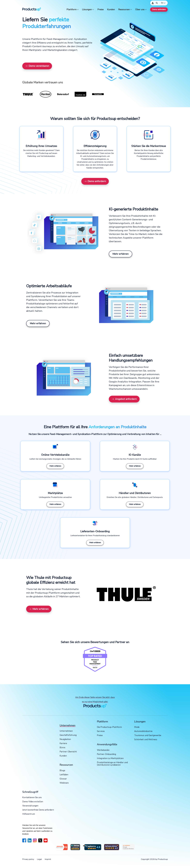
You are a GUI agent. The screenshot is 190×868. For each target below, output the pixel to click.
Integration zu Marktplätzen (110, 758)
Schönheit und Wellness (146, 740)
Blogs (62, 771)
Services (101, 731)
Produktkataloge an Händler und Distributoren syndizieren (112, 764)
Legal (39, 859)
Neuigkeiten (65, 739)
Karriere (63, 744)
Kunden (111, 10)
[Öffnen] (157, 3)
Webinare (64, 783)
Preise (101, 10)
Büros (62, 748)
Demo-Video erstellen (33, 802)
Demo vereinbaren (37, 66)
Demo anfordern (159, 9)
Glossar (63, 779)
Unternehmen (66, 731)
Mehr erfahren (121, 254)
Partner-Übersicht (68, 752)
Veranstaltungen (30, 806)
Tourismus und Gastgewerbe (148, 735)
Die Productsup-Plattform (109, 727)
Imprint (48, 859)
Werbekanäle (103, 750)
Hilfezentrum (29, 814)
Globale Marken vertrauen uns (43, 83)
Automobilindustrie (143, 731)
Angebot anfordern (124, 399)
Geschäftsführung (68, 735)
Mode (137, 727)
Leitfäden (64, 775)
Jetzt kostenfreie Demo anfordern (38, 810)
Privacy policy (28, 859)
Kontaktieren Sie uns (32, 798)
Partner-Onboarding (106, 754)
